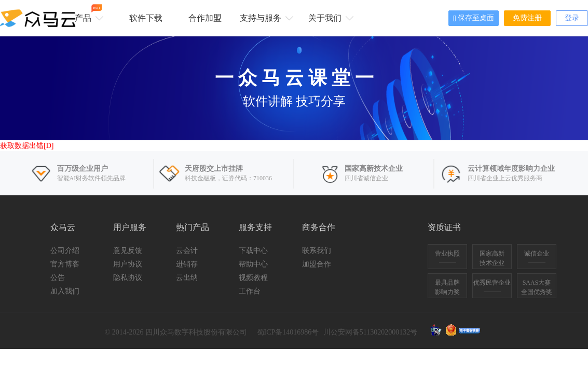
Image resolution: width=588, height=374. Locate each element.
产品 (87, 13)
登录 (572, 18)
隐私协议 (128, 278)
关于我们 (329, 17)
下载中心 (253, 251)
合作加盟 (205, 18)
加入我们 (65, 291)
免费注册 (527, 18)
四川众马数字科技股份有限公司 (196, 332)
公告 (58, 278)
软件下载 (146, 18)
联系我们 (317, 251)
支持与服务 (265, 17)
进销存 (187, 264)
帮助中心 (253, 264)
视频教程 (253, 278)
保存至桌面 (474, 18)
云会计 (187, 251)
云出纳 (187, 278)
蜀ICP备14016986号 (288, 332)
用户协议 (128, 264)
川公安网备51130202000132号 (370, 332)
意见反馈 (128, 251)
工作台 (250, 291)
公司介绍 (65, 251)
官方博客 (65, 264)
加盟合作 (317, 264)
